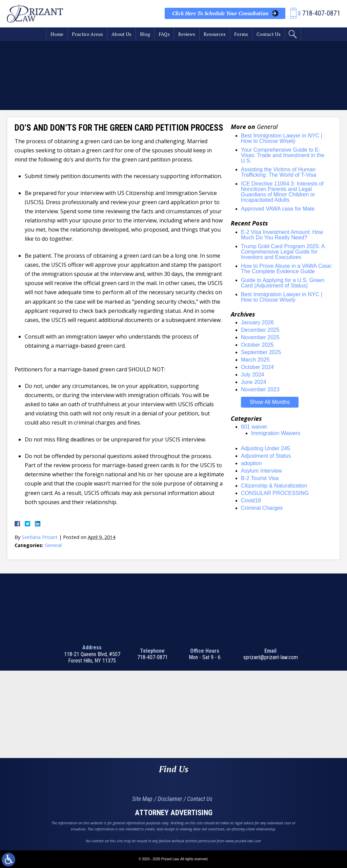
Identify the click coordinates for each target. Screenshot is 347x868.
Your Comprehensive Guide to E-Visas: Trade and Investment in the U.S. (283, 155)
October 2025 (257, 345)
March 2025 (255, 360)
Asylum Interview (261, 471)
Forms (241, 34)
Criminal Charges (262, 508)
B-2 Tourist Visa (260, 478)
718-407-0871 (152, 657)
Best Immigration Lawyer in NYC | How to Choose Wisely (282, 138)
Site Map (142, 799)
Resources (215, 34)
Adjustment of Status (266, 456)
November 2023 (260, 389)
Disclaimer (170, 799)
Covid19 (251, 501)
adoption (251, 463)
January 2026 (257, 322)
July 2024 (253, 375)
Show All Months (270, 402)
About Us (121, 34)
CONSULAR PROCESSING (275, 493)
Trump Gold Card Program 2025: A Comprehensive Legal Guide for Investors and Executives (283, 252)
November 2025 (260, 337)
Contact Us (269, 34)
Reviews (187, 34)
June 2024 (254, 382)
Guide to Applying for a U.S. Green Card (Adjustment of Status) (283, 283)
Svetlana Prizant (40, 537)
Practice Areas (87, 34)
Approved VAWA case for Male (278, 209)
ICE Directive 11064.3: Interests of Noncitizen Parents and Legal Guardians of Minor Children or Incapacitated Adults (282, 192)
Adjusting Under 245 (266, 448)
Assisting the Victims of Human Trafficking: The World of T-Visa (279, 172)
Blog (145, 34)
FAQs (164, 34)
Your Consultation (220, 14)
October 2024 (257, 367)
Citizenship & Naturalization (274, 486)
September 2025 (261, 352)
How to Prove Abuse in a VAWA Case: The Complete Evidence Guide (287, 269)
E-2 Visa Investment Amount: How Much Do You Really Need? (282, 235)
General (53, 545)
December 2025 (260, 330)
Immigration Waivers (276, 433)
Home (57, 34)
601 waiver (254, 427)
